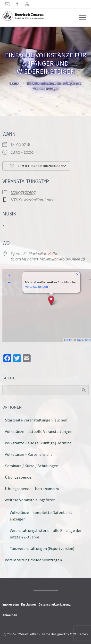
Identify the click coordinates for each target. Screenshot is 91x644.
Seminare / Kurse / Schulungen (32, 466)
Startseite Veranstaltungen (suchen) (37, 420)
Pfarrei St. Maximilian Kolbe (35, 254)
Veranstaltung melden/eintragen (33, 560)
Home (14, 83)
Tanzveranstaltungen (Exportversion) (42, 548)
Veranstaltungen (36, 287)
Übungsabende (18, 477)
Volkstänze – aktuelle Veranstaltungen (39, 431)
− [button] (9, 283)
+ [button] (9, 276)
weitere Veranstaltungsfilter (30, 500)
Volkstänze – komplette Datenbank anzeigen (41, 516)
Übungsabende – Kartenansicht (32, 489)
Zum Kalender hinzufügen (36, 166)
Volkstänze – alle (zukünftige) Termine (38, 443)
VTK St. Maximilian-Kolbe (33, 200)
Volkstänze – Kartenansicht (29, 454)
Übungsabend (23, 192)
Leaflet (68, 340)
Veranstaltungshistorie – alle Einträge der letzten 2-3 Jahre (46, 534)
